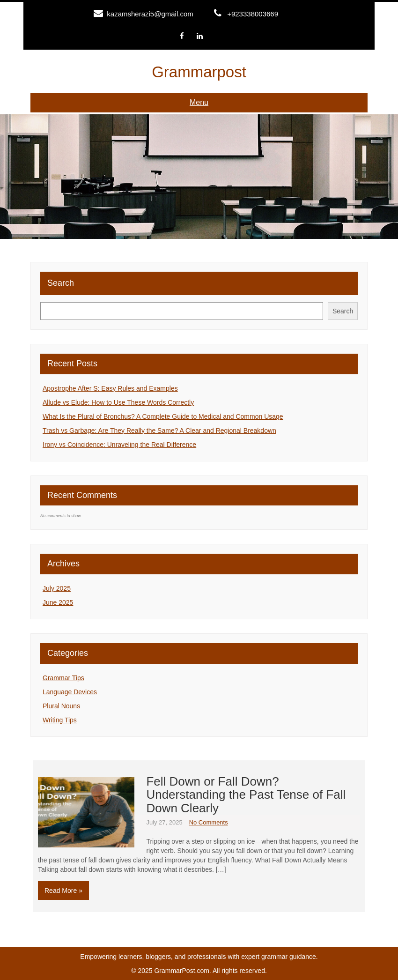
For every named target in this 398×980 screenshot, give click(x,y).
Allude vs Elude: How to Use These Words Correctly (118, 402)
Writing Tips (60, 720)
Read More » (63, 891)
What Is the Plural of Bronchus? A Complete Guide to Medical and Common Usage (163, 416)
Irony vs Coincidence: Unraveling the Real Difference (119, 445)
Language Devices (70, 692)
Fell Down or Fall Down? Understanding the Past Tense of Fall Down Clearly (246, 795)
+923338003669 (253, 14)
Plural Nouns (61, 706)
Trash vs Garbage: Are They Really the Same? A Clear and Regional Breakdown (159, 431)
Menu (199, 102)
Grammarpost (199, 72)
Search (61, 283)
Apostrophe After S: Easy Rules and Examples (110, 388)
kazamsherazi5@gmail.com (150, 14)
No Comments (209, 822)
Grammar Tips (63, 678)
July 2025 (57, 588)
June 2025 (58, 602)
